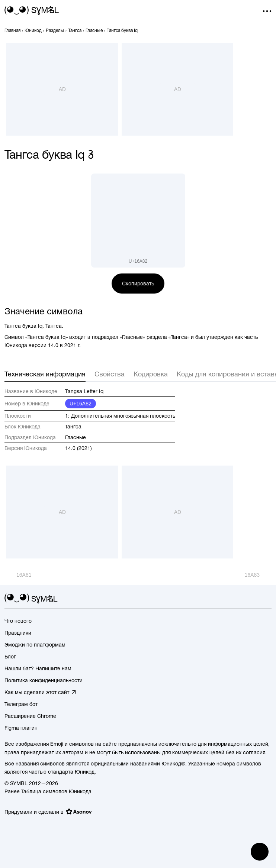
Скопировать (138, 284)
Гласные (76, 437)
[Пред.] (18, 575)
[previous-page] (12, 30)
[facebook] (267, 599)
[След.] (258, 575)
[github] (254, 599)
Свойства (110, 374)
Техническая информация (45, 374)
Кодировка (151, 374)
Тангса (73, 427)
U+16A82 (81, 404)
